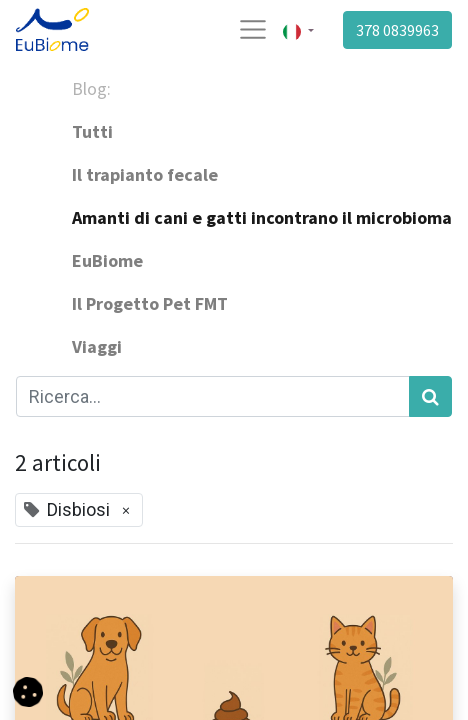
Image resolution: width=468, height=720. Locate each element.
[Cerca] (430, 396)
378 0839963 (397, 30)
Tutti (92, 131)
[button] (28, 690)
